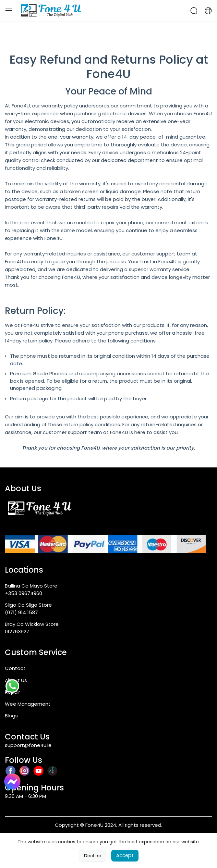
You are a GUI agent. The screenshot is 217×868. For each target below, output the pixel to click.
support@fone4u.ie (28, 745)
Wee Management (28, 704)
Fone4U (108, 74)
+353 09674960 (24, 593)
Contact (15, 668)
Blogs (11, 716)
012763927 (17, 632)
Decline (93, 856)
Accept (125, 856)
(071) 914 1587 (21, 612)
